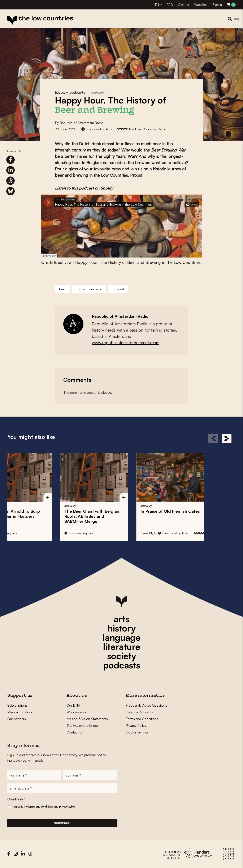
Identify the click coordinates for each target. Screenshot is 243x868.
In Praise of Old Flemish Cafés (112, 511)
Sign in (217, 5)
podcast (98, 93)
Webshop (201, 5)
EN (157, 5)
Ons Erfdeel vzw (57, 262)
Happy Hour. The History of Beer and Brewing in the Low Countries (138, 262)
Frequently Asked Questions (146, 705)
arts (121, 619)
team (83, 726)
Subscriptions (17, 705)
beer (62, 289)
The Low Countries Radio (147, 129)
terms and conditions (41, 807)
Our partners (17, 719)
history (122, 628)
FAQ (170, 5)
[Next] (227, 439)
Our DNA (73, 705)
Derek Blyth (90, 533)
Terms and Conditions (142, 719)
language (122, 637)
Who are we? (76, 712)
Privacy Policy (136, 726)
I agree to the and (44, 807)
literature (122, 647)
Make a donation (20, 712)
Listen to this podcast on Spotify (84, 188)
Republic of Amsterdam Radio (82, 123)
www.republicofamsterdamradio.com (126, 343)
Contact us (75, 732)
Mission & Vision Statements (87, 719)
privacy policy (67, 807)
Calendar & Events (139, 712)
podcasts (122, 665)
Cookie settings (137, 732)
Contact (184, 5)
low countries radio (89, 289)
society (122, 656)
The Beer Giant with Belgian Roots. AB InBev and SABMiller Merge (34, 516)
